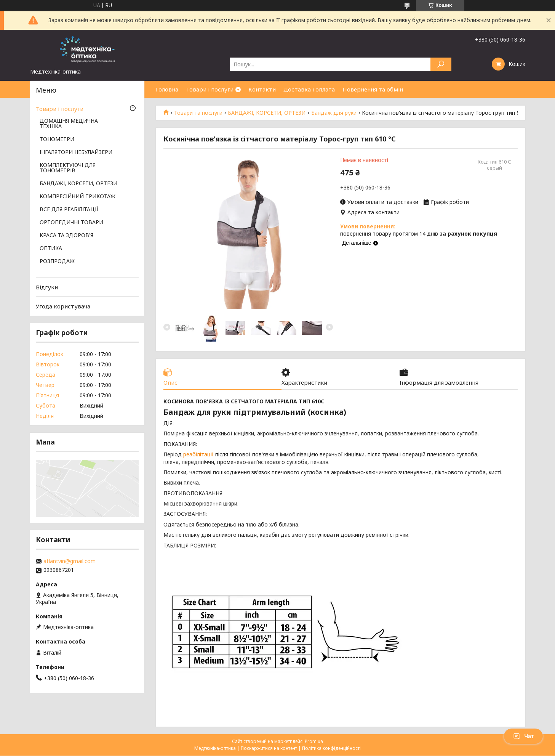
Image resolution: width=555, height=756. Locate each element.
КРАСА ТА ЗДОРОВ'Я (66, 236)
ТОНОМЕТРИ (57, 140)
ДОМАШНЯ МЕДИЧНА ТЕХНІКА (69, 124)
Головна (167, 89)
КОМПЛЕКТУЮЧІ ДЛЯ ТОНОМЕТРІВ (68, 168)
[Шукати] (441, 64)
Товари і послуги (210, 89)
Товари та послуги (198, 113)
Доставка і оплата (309, 89)
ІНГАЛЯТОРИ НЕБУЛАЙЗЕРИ (76, 152)
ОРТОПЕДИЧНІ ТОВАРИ (71, 223)
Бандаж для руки (334, 113)
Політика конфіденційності (331, 749)
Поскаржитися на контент (269, 749)
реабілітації (198, 455)
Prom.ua (314, 742)
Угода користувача (63, 306)
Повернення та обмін (373, 89)
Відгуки (47, 287)
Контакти (262, 89)
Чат (523, 736)
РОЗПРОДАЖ (57, 262)
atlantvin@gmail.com (70, 561)
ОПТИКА (51, 249)
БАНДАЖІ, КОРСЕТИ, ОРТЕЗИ (267, 113)
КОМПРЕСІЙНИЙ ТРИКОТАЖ (78, 197)
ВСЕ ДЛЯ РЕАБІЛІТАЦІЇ (69, 210)
